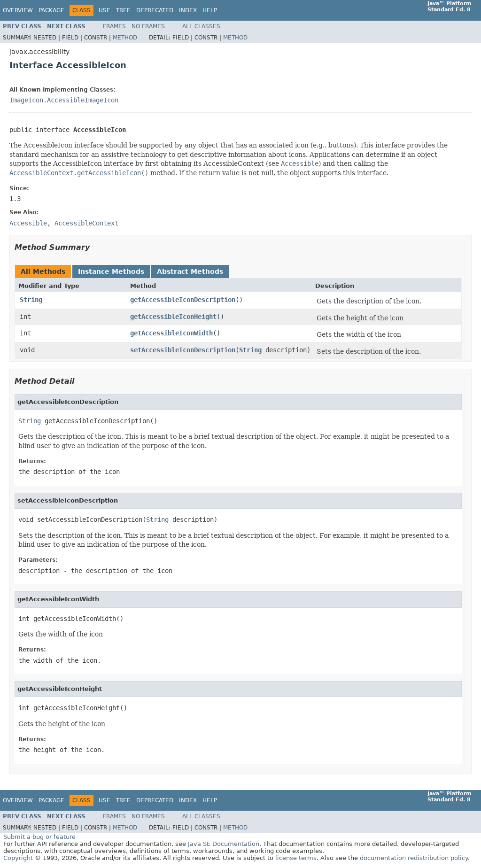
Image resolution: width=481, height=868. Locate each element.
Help (210, 10)
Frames (114, 26)
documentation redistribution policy (414, 858)
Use (105, 10)
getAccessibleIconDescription (183, 300)
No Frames (148, 26)
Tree (123, 10)
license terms (296, 858)
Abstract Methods (190, 271)
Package (51, 10)
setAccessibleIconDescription (183, 350)
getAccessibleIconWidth (171, 333)
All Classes (201, 26)
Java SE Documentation (224, 844)
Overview (18, 10)
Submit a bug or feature (39, 837)
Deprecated (155, 10)
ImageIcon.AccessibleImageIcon (64, 100)
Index (188, 10)
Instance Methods (111, 271)
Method (125, 38)
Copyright (18, 858)
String (31, 300)
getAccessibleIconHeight (173, 317)
